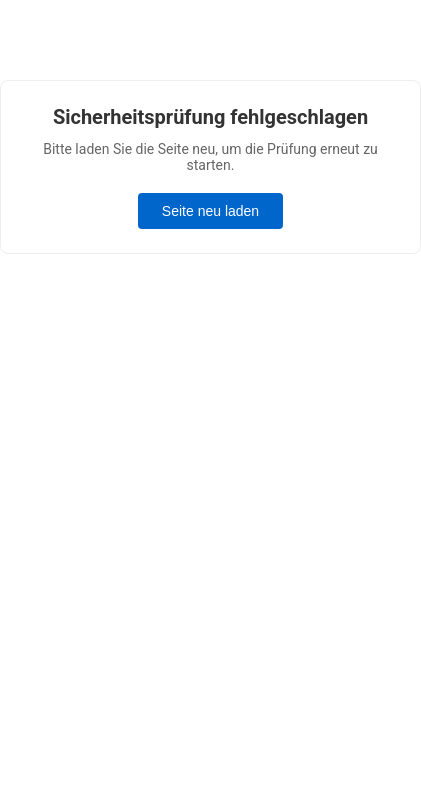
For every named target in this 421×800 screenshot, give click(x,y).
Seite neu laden (210, 211)
